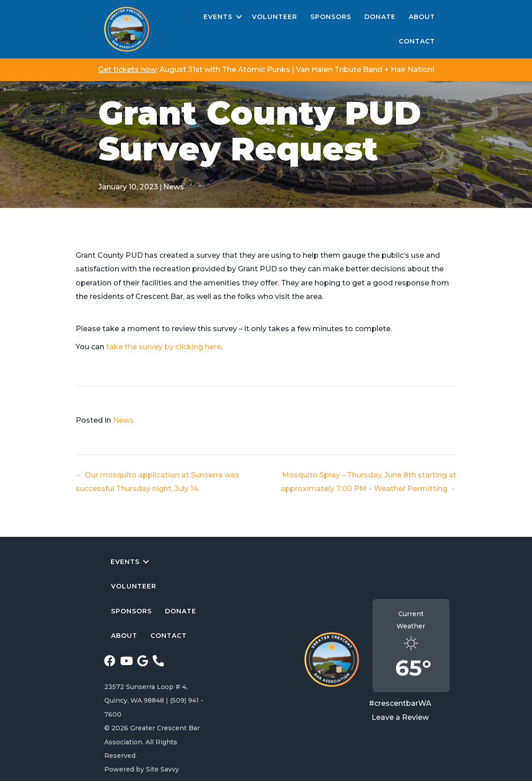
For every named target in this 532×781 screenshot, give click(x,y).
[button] (239, 17)
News (174, 187)
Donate (380, 17)
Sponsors (331, 17)
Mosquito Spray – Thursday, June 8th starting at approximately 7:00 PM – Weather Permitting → (368, 482)
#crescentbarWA (400, 703)
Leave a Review (400, 717)
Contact (417, 41)
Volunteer (275, 17)
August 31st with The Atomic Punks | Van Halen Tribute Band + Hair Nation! (297, 70)
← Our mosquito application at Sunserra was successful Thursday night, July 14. (157, 482)
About (422, 17)
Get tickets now (127, 70)
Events (218, 17)
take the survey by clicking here (164, 347)
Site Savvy (162, 769)
